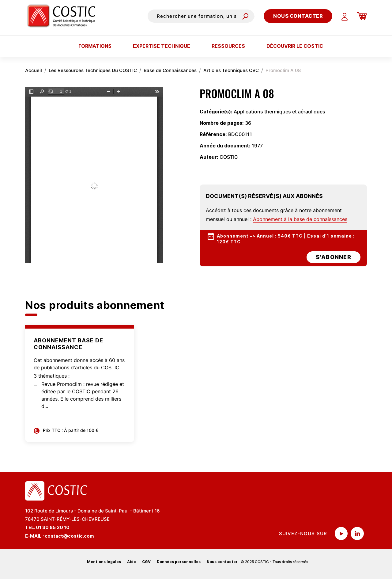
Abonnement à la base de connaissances (300, 219)
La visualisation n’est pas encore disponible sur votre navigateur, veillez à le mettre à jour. (94, 175)
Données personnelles (179, 562)
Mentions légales (104, 562)
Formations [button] (95, 46)
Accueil (34, 70)
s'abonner (334, 257)
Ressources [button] (228, 46)
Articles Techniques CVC (231, 70)
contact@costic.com (69, 536)
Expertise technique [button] (162, 46)
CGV (146, 562)
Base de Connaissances (170, 70)
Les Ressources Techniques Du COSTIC (93, 70)
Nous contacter (298, 16)
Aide (132, 562)
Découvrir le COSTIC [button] (295, 46)
